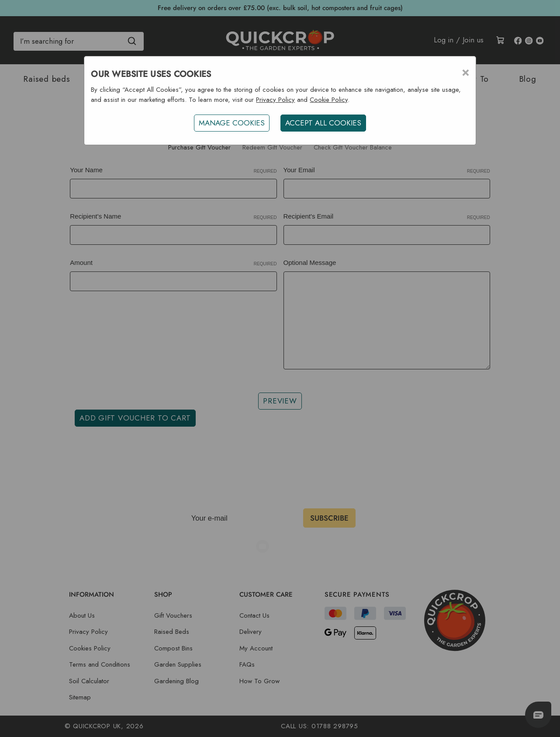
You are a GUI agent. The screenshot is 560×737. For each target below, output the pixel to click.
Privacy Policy (275, 100)
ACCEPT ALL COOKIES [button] (323, 123)
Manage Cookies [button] (232, 123)
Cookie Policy (329, 100)
